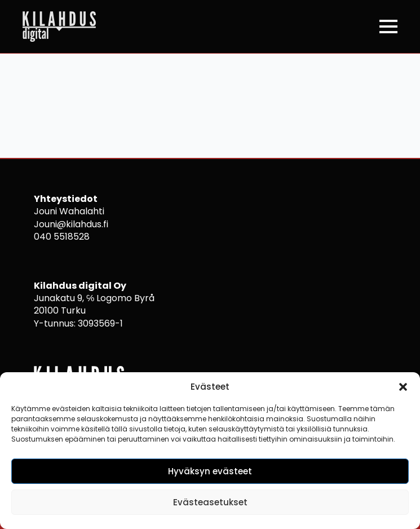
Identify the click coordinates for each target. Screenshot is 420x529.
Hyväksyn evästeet (210, 471)
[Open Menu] (388, 27)
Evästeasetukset (210, 502)
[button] (403, 387)
